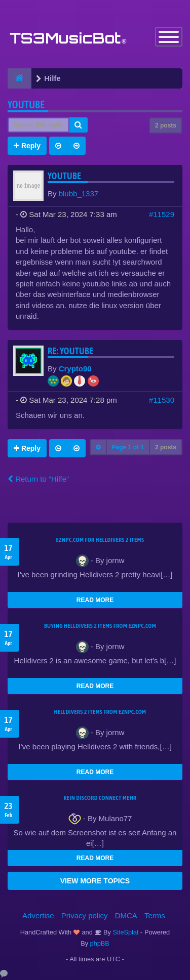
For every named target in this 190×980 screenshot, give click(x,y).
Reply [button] (27, 146)
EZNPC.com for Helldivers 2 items (100, 540)
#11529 (162, 214)
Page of (128, 447)
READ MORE (95, 600)
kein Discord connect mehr (100, 798)
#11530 (162, 400)
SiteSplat (125, 932)
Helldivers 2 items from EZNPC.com (100, 712)
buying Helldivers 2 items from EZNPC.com (100, 626)
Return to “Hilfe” (38, 479)
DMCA (126, 915)
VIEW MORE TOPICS (95, 881)
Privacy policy (85, 915)
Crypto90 (75, 369)
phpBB (100, 943)
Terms (155, 915)
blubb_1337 (79, 194)
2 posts (166, 125)
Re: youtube (70, 351)
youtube (26, 104)
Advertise (38, 915)
